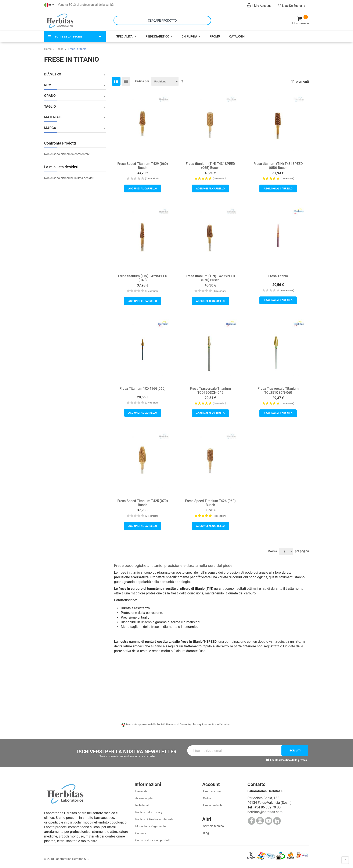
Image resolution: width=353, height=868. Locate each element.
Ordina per (142, 81)
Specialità (125, 36)
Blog (206, 833)
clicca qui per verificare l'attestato (211, 724)
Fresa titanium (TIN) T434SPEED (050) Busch (278, 166)
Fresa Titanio (278, 276)
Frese (60, 49)
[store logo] (60, 21)
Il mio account (212, 791)
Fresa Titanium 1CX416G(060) (143, 389)
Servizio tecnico (213, 826)
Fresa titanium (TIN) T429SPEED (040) (143, 278)
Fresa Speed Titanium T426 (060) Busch (210, 503)
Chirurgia (189, 36)
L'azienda (141, 791)
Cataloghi (237, 36)
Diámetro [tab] (53, 74)
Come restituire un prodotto (153, 840)
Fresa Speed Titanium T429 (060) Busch (143, 166)
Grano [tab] (50, 96)
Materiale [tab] (53, 117)
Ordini (206, 798)
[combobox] (162, 20)
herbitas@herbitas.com (265, 812)
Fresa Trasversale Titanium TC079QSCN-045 (210, 391)
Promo (215, 36)
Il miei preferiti (212, 805)
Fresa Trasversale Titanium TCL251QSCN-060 (278, 391)
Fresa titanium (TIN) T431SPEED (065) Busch (210, 166)
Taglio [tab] (50, 107)
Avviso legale (143, 798)
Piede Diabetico (157, 36)
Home (48, 49)
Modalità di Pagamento (150, 826)
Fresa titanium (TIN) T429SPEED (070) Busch (210, 278)
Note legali (142, 805)
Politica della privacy (294, 760)
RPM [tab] (48, 85)
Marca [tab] (50, 128)
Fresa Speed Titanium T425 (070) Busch (143, 503)
